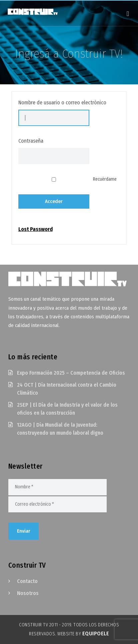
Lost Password (35, 229)
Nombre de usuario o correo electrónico (62, 102)
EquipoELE (96, 633)
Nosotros (28, 593)
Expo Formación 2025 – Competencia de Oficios (71, 373)
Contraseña (31, 141)
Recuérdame (105, 179)
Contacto (27, 581)
